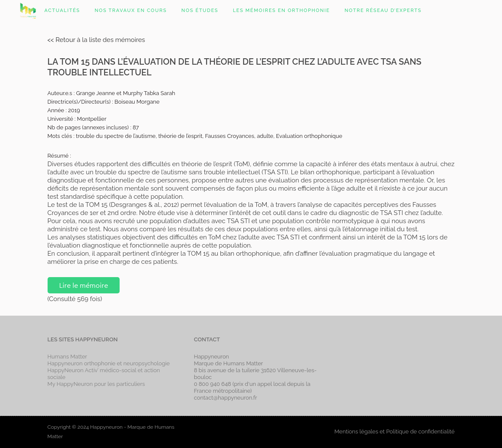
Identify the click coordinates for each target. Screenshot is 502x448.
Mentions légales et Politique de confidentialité (394, 432)
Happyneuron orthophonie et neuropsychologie (109, 363)
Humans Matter (68, 357)
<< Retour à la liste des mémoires (96, 40)
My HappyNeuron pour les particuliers (96, 384)
